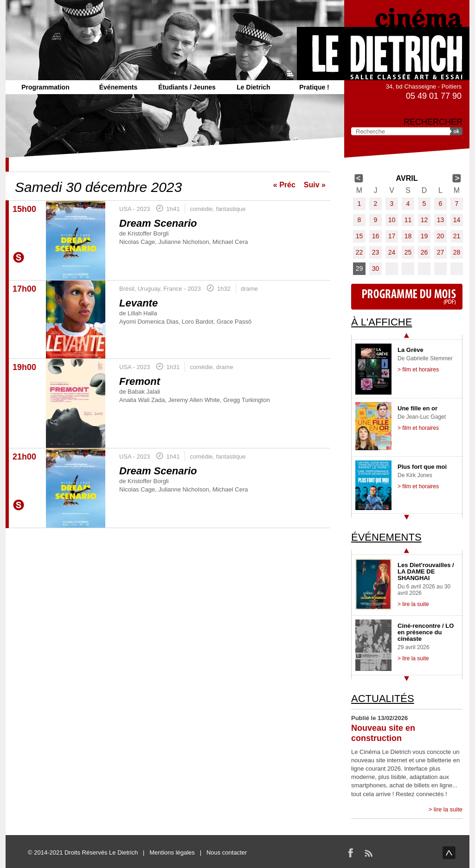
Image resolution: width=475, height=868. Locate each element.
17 (392, 236)
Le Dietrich (253, 87)
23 (376, 252)
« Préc (284, 185)
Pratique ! (314, 87)
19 (424, 236)
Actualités (383, 699)
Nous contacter (227, 852)
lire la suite (448, 809)
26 (424, 252)
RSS (368, 853)
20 (441, 236)
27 (441, 252)
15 (359, 236)
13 (441, 220)
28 (457, 252)
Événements (118, 87)
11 (408, 220)
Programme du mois (407, 297)
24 (392, 252)
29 (359, 268)
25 (408, 252)
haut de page (449, 853)
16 (376, 236)
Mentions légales (172, 852)
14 (457, 220)
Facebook (351, 853)
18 (408, 236)
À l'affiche (382, 322)
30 (376, 268)
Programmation (45, 87)
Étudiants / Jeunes (187, 87)
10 (392, 220)
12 (424, 220)
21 (457, 236)
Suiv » (315, 185)
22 (359, 252)
